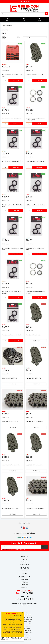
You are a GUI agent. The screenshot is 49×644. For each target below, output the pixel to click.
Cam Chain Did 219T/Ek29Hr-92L (35, 422)
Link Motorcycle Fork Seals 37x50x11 (36, 205)
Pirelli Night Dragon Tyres (26, 637)
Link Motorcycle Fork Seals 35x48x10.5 (12, 161)
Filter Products (7, 26)
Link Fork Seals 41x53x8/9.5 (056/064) (12, 118)
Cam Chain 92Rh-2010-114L (10, 378)
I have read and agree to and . (13, 549)
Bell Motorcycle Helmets (26, 622)
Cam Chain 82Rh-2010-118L (33, 335)
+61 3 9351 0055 (25, 1)
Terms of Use (24, 580)
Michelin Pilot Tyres (26, 628)
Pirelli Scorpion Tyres (26, 639)
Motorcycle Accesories (26, 613)
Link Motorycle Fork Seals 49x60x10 (12, 335)
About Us (25, 571)
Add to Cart (16, 80)
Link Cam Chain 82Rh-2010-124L (34, 465)
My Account (24, 559)
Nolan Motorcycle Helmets (26, 617)
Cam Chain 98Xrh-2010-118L (33, 378)
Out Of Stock (36, 341)
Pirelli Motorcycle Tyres (26, 615)
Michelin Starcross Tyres (26, 630)
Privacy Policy (23, 549)
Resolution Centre (25, 564)
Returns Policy (24, 585)
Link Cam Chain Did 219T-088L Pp (35, 508)
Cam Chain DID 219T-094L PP (10, 422)
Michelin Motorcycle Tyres (26, 619)
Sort (18, 37)
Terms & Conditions (15, 549)
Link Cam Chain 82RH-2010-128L (35, 75)
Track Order (24, 562)
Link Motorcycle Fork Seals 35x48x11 (36, 161)
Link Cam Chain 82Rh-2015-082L (11, 508)
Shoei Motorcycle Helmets (26, 624)
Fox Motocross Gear (26, 626)
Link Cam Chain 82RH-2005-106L (11, 465)
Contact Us (24, 573)
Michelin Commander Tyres (26, 633)
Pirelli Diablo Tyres (26, 635)
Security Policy (24, 587)
